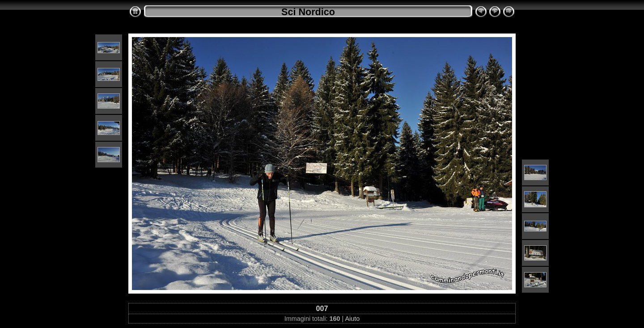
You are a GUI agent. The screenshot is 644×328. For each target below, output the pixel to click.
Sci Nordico (308, 12)
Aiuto (352, 319)
